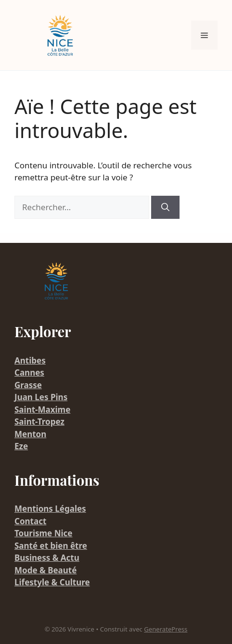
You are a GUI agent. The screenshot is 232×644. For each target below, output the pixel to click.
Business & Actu (47, 558)
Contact (30, 521)
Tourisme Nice (43, 533)
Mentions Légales (50, 509)
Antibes (30, 360)
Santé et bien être (51, 546)
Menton (30, 434)
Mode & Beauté (45, 570)
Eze (21, 446)
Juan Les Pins (41, 397)
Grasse (28, 385)
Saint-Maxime (42, 410)
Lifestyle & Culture (52, 582)
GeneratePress (166, 629)
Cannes (29, 373)
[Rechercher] (165, 207)
